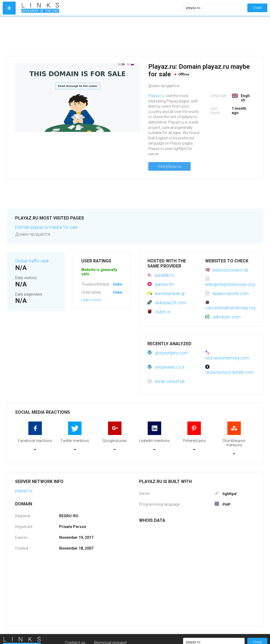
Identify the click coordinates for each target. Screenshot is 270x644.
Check (257, 8)
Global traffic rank (32, 261)
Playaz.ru (156, 96)
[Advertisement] (101, 36)
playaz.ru (24, 491)
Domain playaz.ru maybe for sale (46, 227)
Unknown (121, 284)
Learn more (91, 300)
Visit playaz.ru (169, 166)
